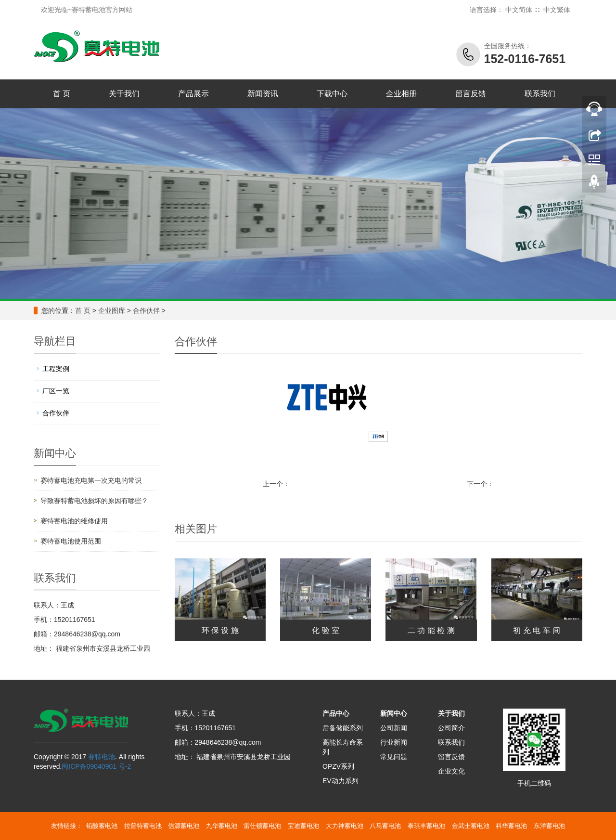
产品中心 (336, 713)
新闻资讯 (263, 94)
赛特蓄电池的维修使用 (74, 521)
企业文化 (451, 771)
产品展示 (193, 94)
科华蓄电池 (511, 826)
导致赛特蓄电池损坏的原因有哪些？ (94, 501)
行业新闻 (394, 742)
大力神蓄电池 (345, 826)
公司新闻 (394, 728)
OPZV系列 (338, 766)
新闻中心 (394, 713)
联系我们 (540, 94)
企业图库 (112, 310)
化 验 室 (326, 630)
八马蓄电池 (385, 826)
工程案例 (56, 369)
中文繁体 (557, 10)
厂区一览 (56, 391)
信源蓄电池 (184, 826)
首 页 (62, 94)
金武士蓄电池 (471, 826)
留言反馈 (471, 94)
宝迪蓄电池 (303, 826)
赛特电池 (102, 757)
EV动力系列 (340, 781)
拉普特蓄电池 (143, 826)
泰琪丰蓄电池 (426, 826)
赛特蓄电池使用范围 (71, 541)
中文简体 (519, 10)
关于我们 (124, 94)
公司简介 (451, 728)
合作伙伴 (146, 310)
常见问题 (394, 757)
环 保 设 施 (220, 630)
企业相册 (401, 94)
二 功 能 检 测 (431, 630)
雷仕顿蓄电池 (262, 826)
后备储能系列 (343, 728)
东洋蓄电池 (549, 826)
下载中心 (332, 94)
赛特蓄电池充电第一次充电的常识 (91, 480)
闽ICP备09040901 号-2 (96, 766)
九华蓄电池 (222, 826)
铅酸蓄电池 (102, 826)
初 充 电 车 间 (537, 630)
